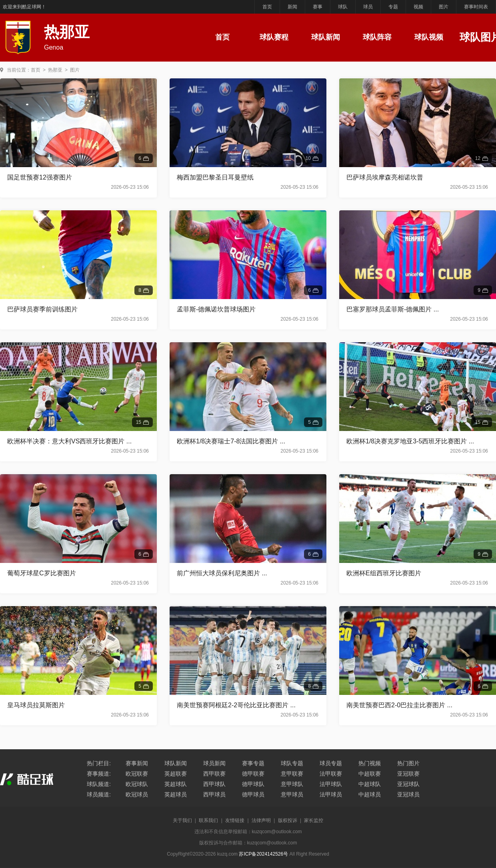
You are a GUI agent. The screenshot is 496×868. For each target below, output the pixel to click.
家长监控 (314, 820)
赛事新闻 (137, 763)
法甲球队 (331, 784)
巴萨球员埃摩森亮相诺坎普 (385, 177)
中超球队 (370, 784)
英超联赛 (176, 774)
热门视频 (370, 763)
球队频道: (99, 784)
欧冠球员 (137, 794)
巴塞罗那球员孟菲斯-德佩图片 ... (393, 309)
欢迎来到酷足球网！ (24, 7)
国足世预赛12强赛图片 (40, 177)
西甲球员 (214, 794)
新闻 (292, 7)
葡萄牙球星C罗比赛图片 (42, 573)
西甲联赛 (214, 774)
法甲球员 (331, 794)
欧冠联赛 (137, 774)
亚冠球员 (408, 794)
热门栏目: (99, 763)
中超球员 (370, 794)
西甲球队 (214, 784)
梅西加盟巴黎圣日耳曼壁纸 (215, 177)
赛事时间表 (476, 7)
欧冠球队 (137, 784)
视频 (418, 7)
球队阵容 (377, 37)
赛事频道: (99, 774)
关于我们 (182, 820)
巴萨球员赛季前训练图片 (42, 309)
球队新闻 (326, 37)
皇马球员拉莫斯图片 (36, 705)
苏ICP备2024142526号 (263, 854)
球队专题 (292, 763)
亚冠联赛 (408, 774)
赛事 (318, 7)
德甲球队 (253, 784)
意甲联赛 (292, 774)
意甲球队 (292, 784)
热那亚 (55, 70)
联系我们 (208, 820)
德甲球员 (253, 794)
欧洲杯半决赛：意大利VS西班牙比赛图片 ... (69, 441)
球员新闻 (214, 763)
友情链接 (235, 820)
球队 (343, 7)
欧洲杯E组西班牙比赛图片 (384, 573)
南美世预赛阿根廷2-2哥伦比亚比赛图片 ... (236, 705)
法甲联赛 (331, 774)
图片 (444, 7)
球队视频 (429, 37)
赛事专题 (253, 763)
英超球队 (176, 784)
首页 (267, 7)
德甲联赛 (253, 774)
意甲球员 (292, 794)
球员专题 (331, 763)
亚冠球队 (408, 784)
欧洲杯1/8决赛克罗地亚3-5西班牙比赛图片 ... (410, 441)
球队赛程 (274, 37)
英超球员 (176, 794)
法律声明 (261, 820)
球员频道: (99, 794)
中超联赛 (370, 774)
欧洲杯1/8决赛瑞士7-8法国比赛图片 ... (231, 441)
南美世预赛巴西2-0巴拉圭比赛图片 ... (399, 705)
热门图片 (408, 763)
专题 (393, 7)
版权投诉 (288, 820)
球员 (368, 7)
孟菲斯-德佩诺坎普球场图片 (216, 309)
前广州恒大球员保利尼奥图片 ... (222, 573)
